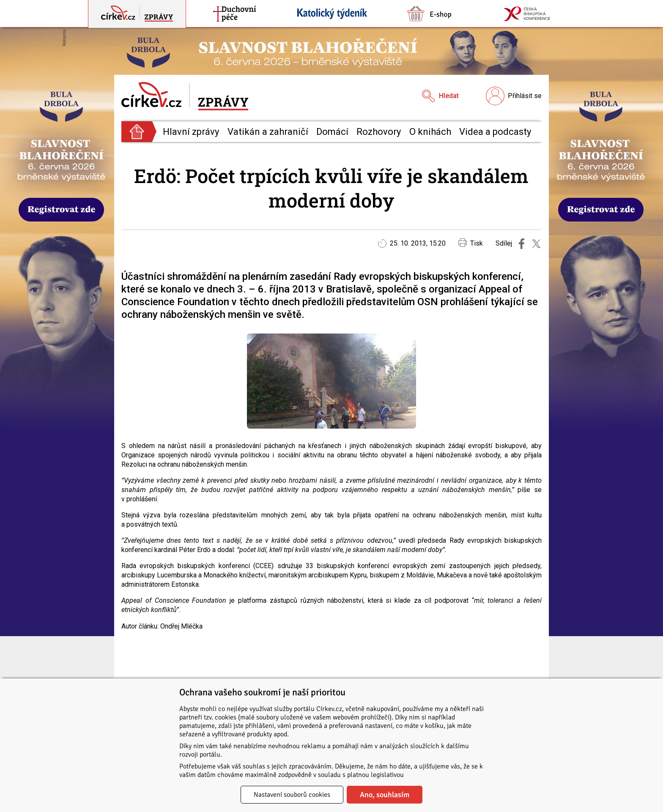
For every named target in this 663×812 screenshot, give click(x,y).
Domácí (332, 132)
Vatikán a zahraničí (268, 132)
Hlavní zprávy (191, 132)
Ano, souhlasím (385, 795)
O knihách (430, 132)
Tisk (471, 243)
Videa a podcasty (495, 132)
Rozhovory (379, 132)
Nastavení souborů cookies (292, 795)
